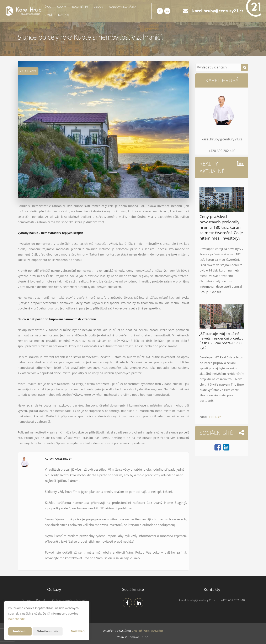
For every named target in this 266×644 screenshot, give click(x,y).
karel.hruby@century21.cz (218, 11)
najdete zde (17, 619)
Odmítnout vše (48, 631)
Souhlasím (20, 631)
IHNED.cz (215, 417)
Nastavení (78, 631)
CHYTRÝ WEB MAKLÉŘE (148, 631)
